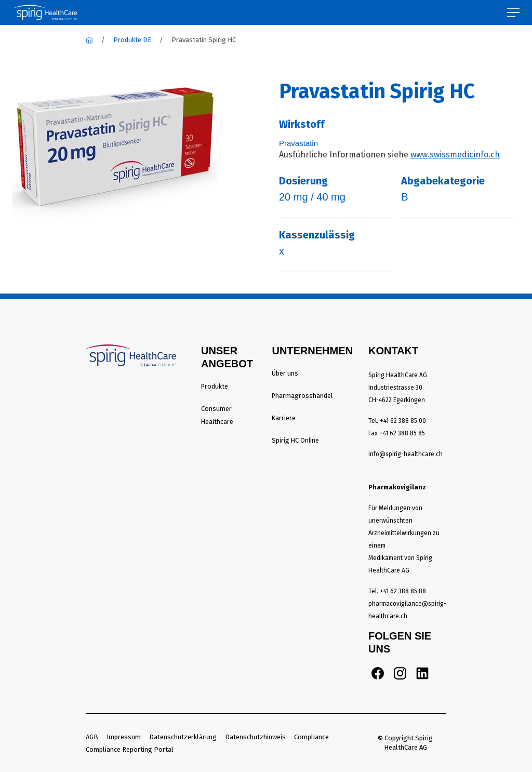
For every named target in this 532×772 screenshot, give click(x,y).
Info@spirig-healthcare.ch (405, 454)
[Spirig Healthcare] (89, 40)
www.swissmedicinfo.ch (455, 155)
